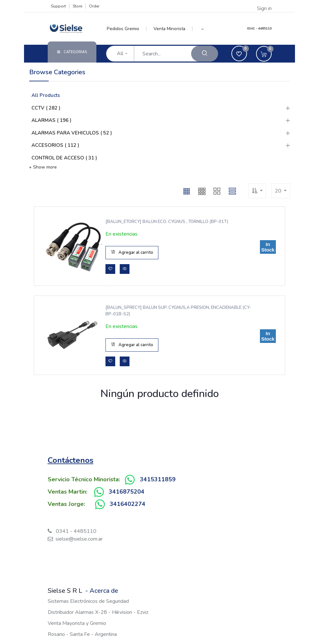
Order (94, 6)
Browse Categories (57, 72)
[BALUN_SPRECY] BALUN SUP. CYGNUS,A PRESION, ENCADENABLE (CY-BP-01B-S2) (178, 311)
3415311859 (158, 479)
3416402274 (128, 504)
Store (77, 6)
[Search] (205, 54)
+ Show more (43, 167)
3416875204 (127, 492)
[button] (202, 29)
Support (58, 6)
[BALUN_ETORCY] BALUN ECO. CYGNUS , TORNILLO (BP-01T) (166, 222)
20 (279, 191)
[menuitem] (127, 29)
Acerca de (104, 591)
